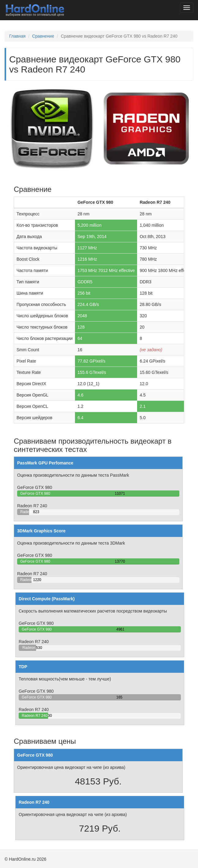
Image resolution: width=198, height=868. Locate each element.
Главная (17, 36)
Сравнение (43, 36)
